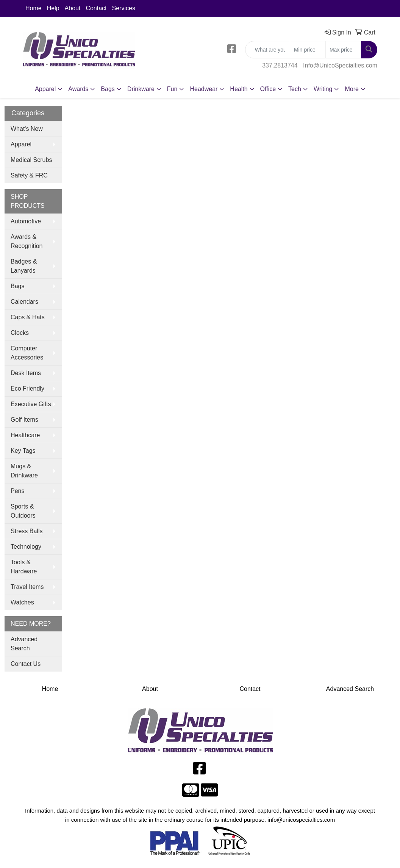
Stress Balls (27, 531)
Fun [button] (172, 89)
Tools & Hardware (24, 567)
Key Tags (23, 451)
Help (53, 8)
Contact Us (26, 664)
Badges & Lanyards (24, 266)
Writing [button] (323, 89)
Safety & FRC (29, 175)
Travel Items (27, 587)
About (73, 8)
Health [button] (239, 89)
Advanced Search (24, 644)
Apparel (21, 144)
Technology (26, 547)
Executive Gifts (31, 404)
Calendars (24, 302)
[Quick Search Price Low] (308, 50)
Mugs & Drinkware (24, 471)
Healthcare (25, 435)
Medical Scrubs (31, 160)
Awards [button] (78, 89)
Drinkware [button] (141, 89)
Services (124, 8)
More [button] (352, 89)
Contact (96, 8)
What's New (27, 129)
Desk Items (26, 373)
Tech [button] (295, 89)
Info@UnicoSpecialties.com (340, 65)
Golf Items (24, 420)
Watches (22, 602)
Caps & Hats (28, 317)
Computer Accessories (27, 353)
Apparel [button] (45, 89)
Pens (17, 491)
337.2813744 (280, 65)
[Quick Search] (268, 50)
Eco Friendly (27, 388)
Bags (17, 286)
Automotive (26, 221)
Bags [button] (108, 89)
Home (34, 8)
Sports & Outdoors (23, 511)
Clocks (20, 333)
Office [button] (268, 89)
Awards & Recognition (27, 241)
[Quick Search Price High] (343, 50)
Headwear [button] (204, 89)
